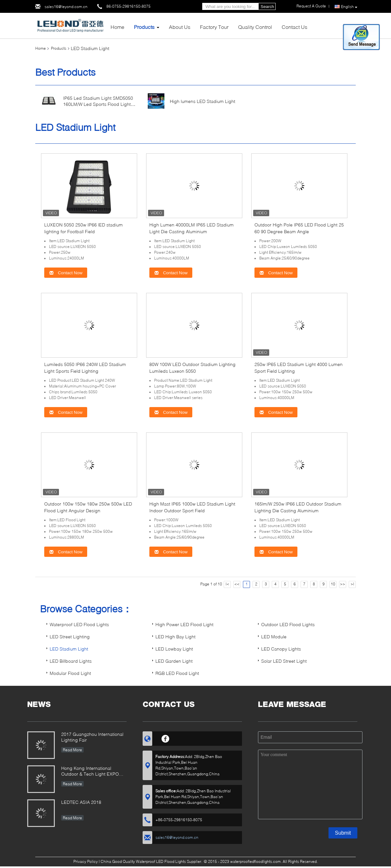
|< (227, 584)
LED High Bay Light (175, 637)
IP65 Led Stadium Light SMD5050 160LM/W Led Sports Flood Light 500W (98, 104)
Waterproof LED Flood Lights (79, 624)
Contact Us (295, 27)
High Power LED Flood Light (184, 624)
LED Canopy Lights (281, 649)
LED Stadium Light (69, 649)
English (349, 7)
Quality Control (255, 27)
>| (352, 584)
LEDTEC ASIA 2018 (81, 802)
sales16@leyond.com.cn (66, 7)
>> (343, 584)
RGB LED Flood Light (177, 673)
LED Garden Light (174, 661)
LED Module (274, 637)
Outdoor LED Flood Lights (288, 624)
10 (333, 584)
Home (117, 27)
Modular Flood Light (70, 673)
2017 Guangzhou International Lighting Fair (92, 737)
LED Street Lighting (70, 637)
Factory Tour (214, 27)
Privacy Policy (86, 861)
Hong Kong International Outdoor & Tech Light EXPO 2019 (90, 772)
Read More (72, 750)
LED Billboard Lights (71, 661)
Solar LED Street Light (284, 661)
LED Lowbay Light (174, 649)
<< (237, 584)
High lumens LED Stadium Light (203, 101)
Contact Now (66, 273)
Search (267, 7)
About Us (180, 27)
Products (144, 27)
